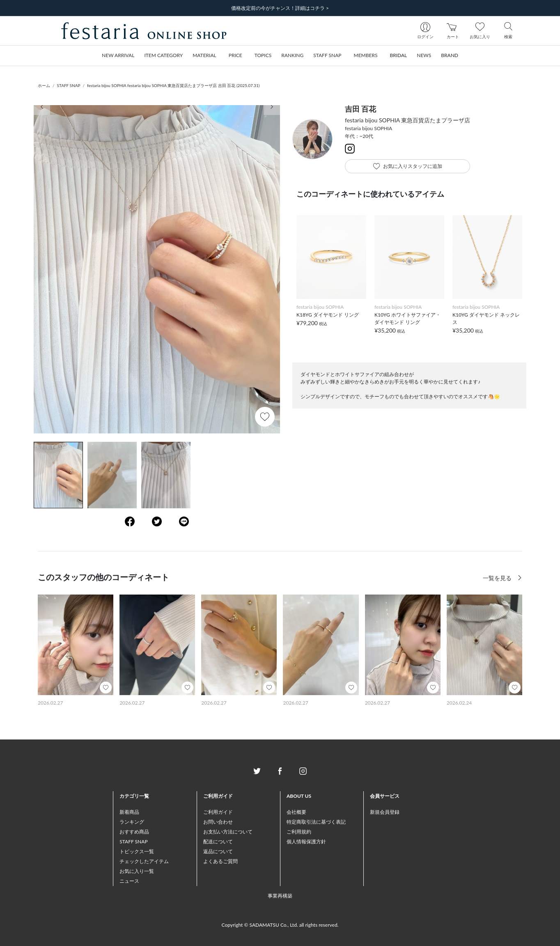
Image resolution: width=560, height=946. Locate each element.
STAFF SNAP (69, 85)
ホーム (44, 85)
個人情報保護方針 (306, 842)
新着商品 (129, 812)
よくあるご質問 (220, 861)
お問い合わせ (218, 822)
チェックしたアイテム (144, 861)
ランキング (132, 822)
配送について (218, 842)
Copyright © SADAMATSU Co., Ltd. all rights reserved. (280, 925)
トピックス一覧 (137, 851)
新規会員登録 (385, 812)
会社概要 (296, 812)
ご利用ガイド (218, 812)
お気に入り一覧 (137, 871)
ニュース (129, 881)
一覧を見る (498, 578)
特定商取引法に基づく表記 (316, 822)
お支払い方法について (228, 832)
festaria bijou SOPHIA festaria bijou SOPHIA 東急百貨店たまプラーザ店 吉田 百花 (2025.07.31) (173, 85)
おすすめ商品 (134, 832)
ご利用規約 (299, 832)
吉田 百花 (360, 109)
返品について (218, 851)
